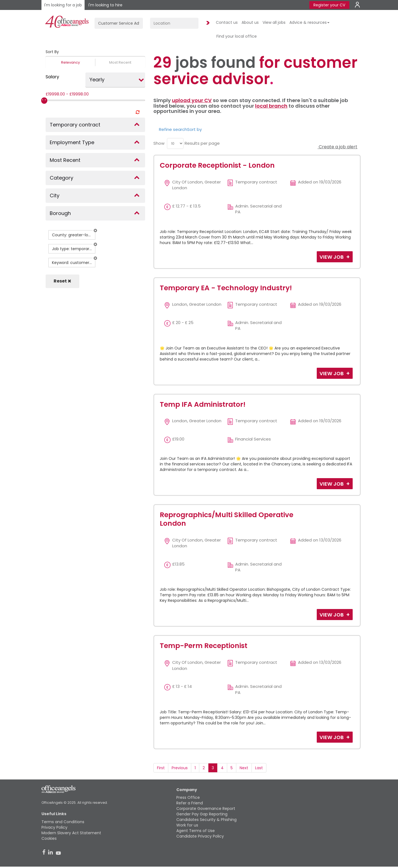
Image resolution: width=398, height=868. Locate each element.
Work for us (187, 825)
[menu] (175, 143)
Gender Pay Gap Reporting (202, 814)
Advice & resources (309, 22)
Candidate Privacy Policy (200, 836)
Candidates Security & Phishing (206, 820)
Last (259, 768)
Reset (62, 281)
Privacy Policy (54, 827)
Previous (180, 768)
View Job (332, 257)
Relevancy (70, 62)
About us (250, 22)
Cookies (49, 838)
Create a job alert (337, 147)
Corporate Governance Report (206, 809)
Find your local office (237, 36)
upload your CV (192, 100)
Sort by (194, 129)
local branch (271, 106)
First (161, 768)
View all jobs (274, 22)
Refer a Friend (190, 803)
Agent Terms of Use (196, 831)
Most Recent (120, 62)
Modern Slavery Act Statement (71, 833)
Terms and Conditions (63, 822)
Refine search (173, 129)
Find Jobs (207, 23)
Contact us (227, 22)
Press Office (188, 797)
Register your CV (329, 5)
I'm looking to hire (105, 5)
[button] (95, 230)
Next (244, 768)
